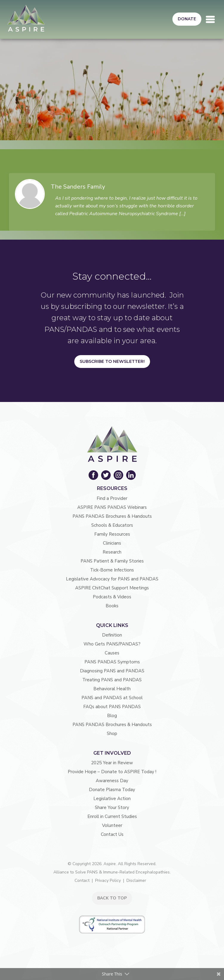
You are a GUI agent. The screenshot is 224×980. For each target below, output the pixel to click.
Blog (112, 716)
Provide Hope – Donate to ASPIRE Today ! (112, 772)
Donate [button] (187, 19)
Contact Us (112, 834)
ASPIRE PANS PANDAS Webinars (112, 507)
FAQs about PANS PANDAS (112, 707)
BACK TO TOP (112, 898)
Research (112, 552)
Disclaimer (136, 880)
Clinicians (112, 543)
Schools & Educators (112, 525)
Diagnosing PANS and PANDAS (112, 671)
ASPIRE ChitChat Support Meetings (112, 588)
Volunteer (112, 825)
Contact (82, 880)
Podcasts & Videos (112, 597)
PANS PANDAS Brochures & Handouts (112, 516)
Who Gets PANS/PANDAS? (112, 644)
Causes (112, 653)
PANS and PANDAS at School (112, 698)
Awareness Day (112, 781)
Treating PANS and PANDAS (112, 680)
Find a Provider (112, 498)
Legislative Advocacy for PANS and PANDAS (112, 579)
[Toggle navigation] (210, 19)
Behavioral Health (112, 689)
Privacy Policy (108, 880)
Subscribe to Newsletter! (112, 361)
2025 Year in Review (112, 763)
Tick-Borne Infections (112, 570)
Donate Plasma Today (112, 790)
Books (112, 606)
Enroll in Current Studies (112, 816)
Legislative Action (112, 799)
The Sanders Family (78, 187)
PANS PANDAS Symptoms (112, 662)
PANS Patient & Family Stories (112, 561)
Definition (112, 635)
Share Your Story (112, 808)
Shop (112, 734)
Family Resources (112, 534)
